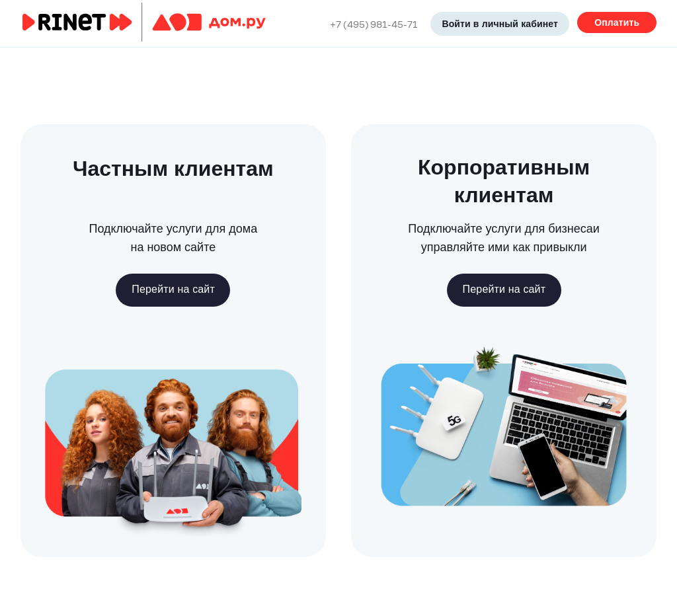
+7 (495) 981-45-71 (374, 24)
